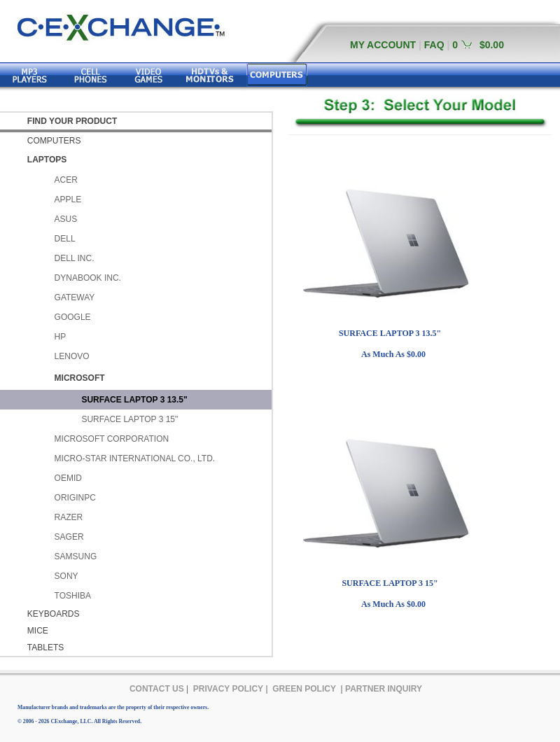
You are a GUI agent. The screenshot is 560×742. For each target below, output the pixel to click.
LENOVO (72, 356)
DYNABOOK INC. (88, 278)
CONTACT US (157, 689)
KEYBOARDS (54, 614)
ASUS (66, 219)
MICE (38, 631)
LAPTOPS (47, 160)
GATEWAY (75, 297)
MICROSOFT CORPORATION (112, 439)
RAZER (69, 517)
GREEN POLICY (304, 689)
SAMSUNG (76, 556)
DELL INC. (75, 258)
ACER (66, 180)
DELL (65, 239)
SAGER (69, 537)
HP (61, 337)
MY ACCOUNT (383, 45)
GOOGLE (73, 317)
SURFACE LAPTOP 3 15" (129, 419)
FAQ (434, 45)
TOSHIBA (73, 596)
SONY (66, 576)
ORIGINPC (75, 498)
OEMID (68, 478)
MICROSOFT (80, 378)
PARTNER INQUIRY (384, 689)
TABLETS (45, 647)
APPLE (68, 199)
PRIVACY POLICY (228, 689)
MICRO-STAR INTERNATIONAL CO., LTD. (135, 458)
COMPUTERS (54, 141)
